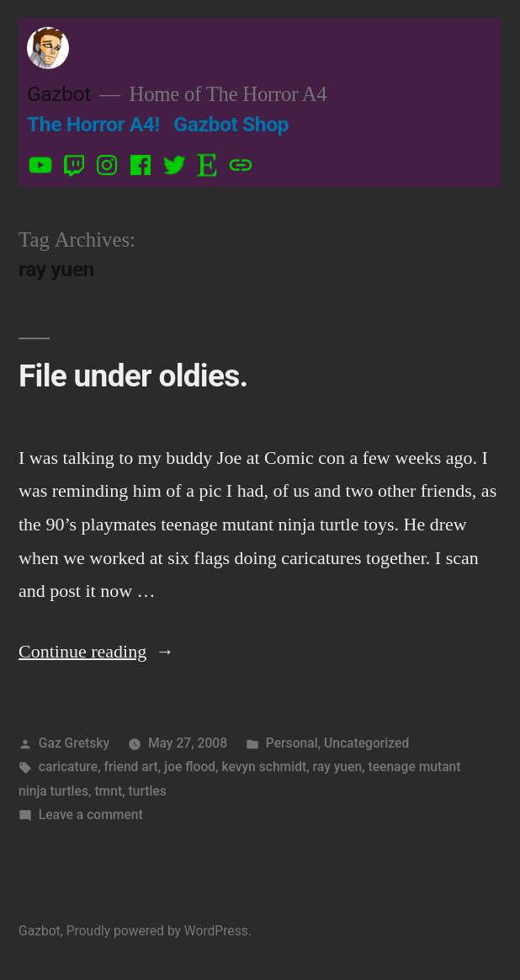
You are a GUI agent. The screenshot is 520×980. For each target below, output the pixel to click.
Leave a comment (91, 815)
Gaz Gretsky (74, 743)
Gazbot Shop (231, 124)
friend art (131, 767)
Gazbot (59, 94)
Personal (292, 743)
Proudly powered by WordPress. (159, 931)
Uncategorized (366, 743)
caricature (68, 767)
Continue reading (96, 651)
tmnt (108, 791)
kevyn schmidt (264, 767)
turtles (148, 791)
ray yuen (338, 767)
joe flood (190, 767)
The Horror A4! (93, 124)
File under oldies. (133, 376)
